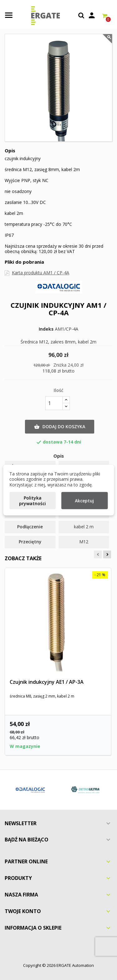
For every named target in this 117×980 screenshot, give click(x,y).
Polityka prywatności (32, 501)
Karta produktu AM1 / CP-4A (41, 273)
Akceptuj (84, 501)
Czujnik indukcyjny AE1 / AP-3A (47, 682)
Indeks (46, 329)
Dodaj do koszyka (60, 427)
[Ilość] (54, 403)
